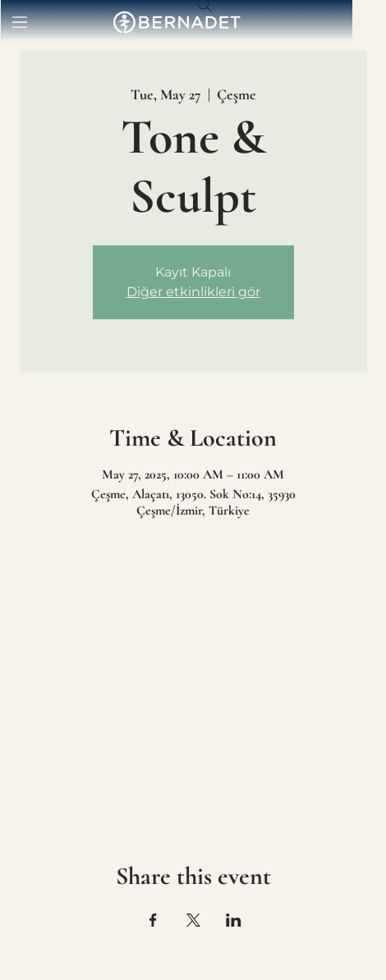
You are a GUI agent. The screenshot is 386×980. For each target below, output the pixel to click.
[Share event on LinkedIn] (234, 920)
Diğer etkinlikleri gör (193, 292)
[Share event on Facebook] (153, 920)
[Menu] (21, 22)
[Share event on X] (193, 920)
